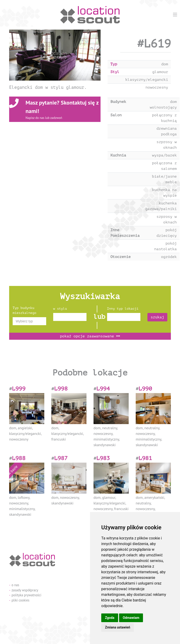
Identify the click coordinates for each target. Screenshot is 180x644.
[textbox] (29, 321)
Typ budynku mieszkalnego (24, 310)
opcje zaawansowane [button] (90, 336)
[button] (16, 55)
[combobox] (29, 321)
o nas (15, 585)
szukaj (157, 317)
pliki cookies (20, 600)
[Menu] (175, 15)
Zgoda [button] (110, 618)
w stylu (60, 309)
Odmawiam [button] (131, 618)
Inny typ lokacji (123, 309)
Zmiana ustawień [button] (118, 627)
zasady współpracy (25, 590)
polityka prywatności (26, 595)
